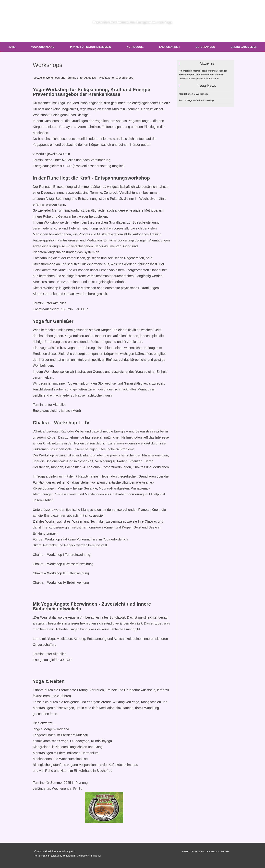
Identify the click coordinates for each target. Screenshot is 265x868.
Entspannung (205, 47)
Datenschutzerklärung (194, 851)
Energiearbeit (170, 47)
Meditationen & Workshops (194, 94)
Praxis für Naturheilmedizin (91, 47)
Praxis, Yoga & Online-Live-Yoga (196, 100)
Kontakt (225, 851)
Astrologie (135, 47)
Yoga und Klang (43, 47)
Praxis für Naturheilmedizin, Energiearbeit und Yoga (133, 21)
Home (12, 47)
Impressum (213, 851)
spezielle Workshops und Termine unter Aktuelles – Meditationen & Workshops (91, 77)
